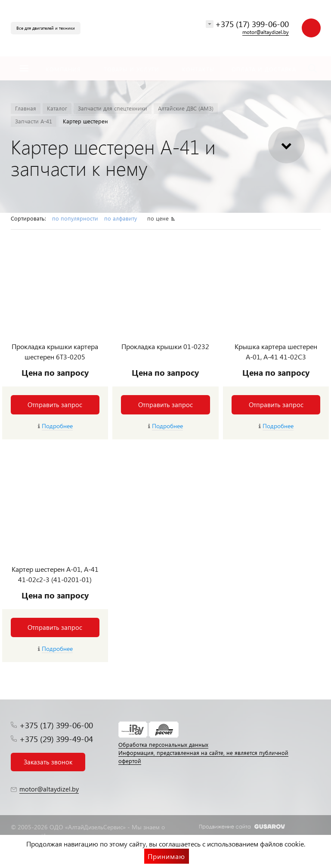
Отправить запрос (55, 405)
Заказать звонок (48, 762)
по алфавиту (121, 218)
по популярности (75, 218)
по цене (158, 218)
